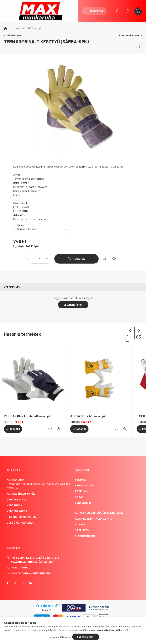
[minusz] (32, 259)
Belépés (81, 479)
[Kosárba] (76, 259)
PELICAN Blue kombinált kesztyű (27, 416)
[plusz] (47, 259)
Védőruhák (14, 505)
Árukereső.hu (48, 610)
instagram (23, 583)
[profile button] (128, 11)
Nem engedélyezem (59, 637)
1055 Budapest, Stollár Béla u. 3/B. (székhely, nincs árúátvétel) (36, 560)
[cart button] (138, 11)
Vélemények (12, 287)
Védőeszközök (17, 511)
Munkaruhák (16, 479)
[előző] (131, 331)
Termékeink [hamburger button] (94, 11)
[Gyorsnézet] (59, 429)
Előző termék (13, 35)
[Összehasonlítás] (104, 259)
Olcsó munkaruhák (20, 523)
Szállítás (82, 530)
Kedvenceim (83, 503)
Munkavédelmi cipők (21, 494)
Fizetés (80, 524)
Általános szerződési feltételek (99, 513)
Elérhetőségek (86, 536)
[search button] (118, 11)
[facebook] (139, 47)
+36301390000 (21, 567)
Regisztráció (84, 485)
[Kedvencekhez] (114, 259)
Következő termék (131, 35)
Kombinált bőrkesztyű (29, 28)
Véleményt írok (73, 305)
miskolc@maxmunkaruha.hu (31, 573)
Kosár (79, 497)
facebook (8, 583)
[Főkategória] (5, 28)
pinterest (15, 583)
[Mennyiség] (40, 259)
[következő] (138, 331)
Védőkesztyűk (17, 499)
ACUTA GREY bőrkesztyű (88, 416)
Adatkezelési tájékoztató (94, 519)
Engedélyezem (86, 637)
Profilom (81, 491)
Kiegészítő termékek (21, 517)
